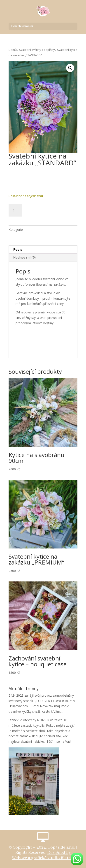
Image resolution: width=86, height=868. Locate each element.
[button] (70, 68)
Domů (13, 50)
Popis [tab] (18, 249)
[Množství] (15, 210)
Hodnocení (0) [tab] (24, 257)
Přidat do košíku (49, 210)
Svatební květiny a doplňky (37, 50)
